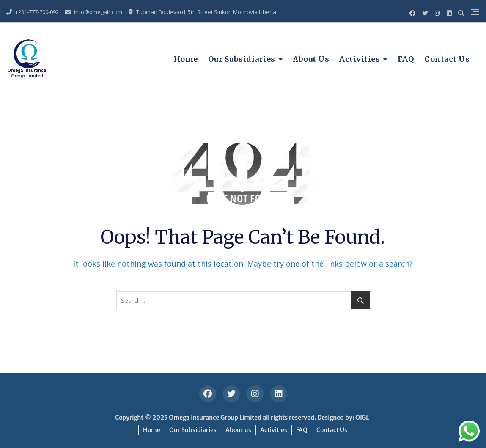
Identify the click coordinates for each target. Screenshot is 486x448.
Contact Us (447, 59)
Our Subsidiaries (242, 59)
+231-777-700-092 (33, 12)
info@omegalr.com (94, 12)
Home (186, 59)
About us (311, 59)
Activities (360, 59)
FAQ (406, 59)
